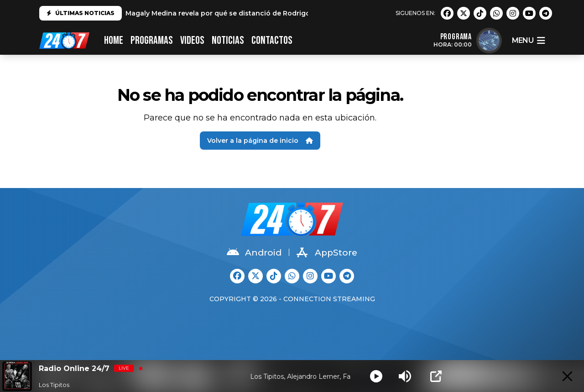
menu (528, 41)
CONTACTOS (272, 40)
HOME (114, 40)
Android (254, 252)
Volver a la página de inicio (260, 141)
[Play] (376, 376)
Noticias (228, 40)
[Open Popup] (436, 376)
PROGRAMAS (152, 40)
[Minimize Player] (567, 376)
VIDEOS (192, 40)
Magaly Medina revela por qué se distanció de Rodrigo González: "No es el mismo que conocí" (285, 13)
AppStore (327, 252)
